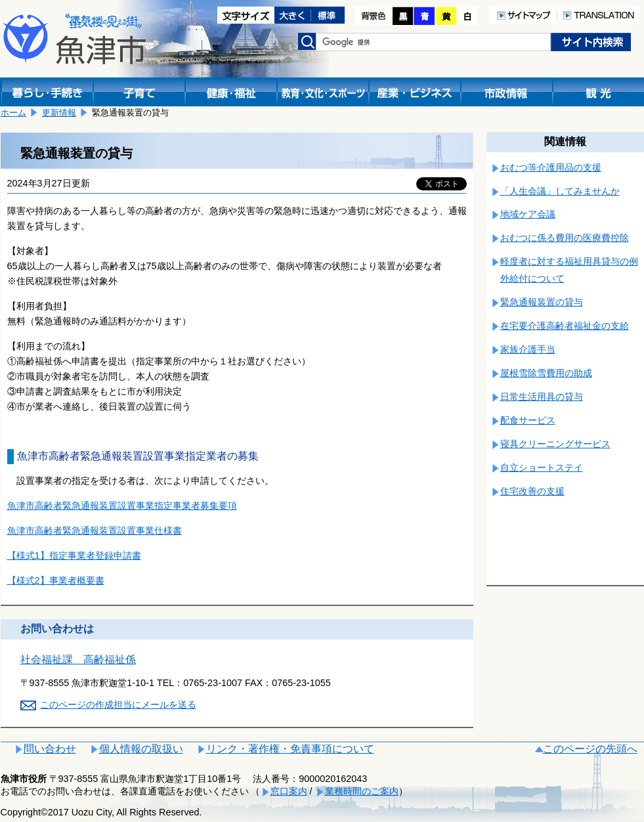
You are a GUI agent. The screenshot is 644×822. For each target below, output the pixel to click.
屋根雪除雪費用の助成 (546, 373)
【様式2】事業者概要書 (56, 580)
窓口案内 (289, 791)
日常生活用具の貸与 (542, 397)
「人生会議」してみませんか (560, 191)
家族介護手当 (528, 349)
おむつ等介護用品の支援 (551, 167)
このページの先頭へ (590, 749)
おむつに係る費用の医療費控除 (565, 238)
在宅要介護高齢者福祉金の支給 (565, 326)
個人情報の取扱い (141, 749)
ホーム (13, 113)
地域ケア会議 (528, 214)
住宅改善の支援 (532, 491)
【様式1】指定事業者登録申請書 (74, 555)
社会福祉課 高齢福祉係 (78, 660)
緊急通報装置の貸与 (542, 302)
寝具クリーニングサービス (555, 444)
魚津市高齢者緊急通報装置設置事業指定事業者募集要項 (122, 506)
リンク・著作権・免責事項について (290, 749)
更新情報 (59, 113)
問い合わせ (50, 749)
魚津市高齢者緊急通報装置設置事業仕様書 (95, 530)
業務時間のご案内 (362, 791)
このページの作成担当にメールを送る (118, 704)
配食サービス (528, 420)
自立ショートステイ (542, 467)
